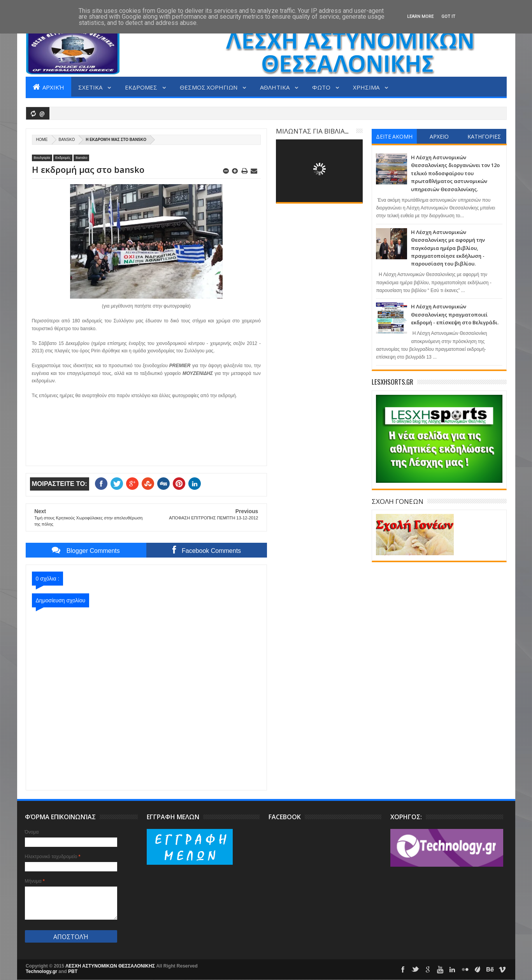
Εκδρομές (63, 158)
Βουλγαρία (42, 158)
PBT (73, 971)
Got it (448, 17)
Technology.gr (42, 971)
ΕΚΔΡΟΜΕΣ (142, 87)
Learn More (420, 17)
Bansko (67, 140)
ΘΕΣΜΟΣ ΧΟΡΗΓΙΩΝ (209, 87)
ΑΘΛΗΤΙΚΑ (275, 87)
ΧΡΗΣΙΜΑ (367, 87)
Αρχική (48, 87)
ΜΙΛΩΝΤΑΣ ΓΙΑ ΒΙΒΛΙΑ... (312, 131)
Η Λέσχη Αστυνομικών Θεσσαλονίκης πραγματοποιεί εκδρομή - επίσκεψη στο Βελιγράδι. (455, 314)
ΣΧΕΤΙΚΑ (91, 87)
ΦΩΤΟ (322, 87)
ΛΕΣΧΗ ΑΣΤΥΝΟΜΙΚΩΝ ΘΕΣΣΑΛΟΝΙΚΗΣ (111, 966)
